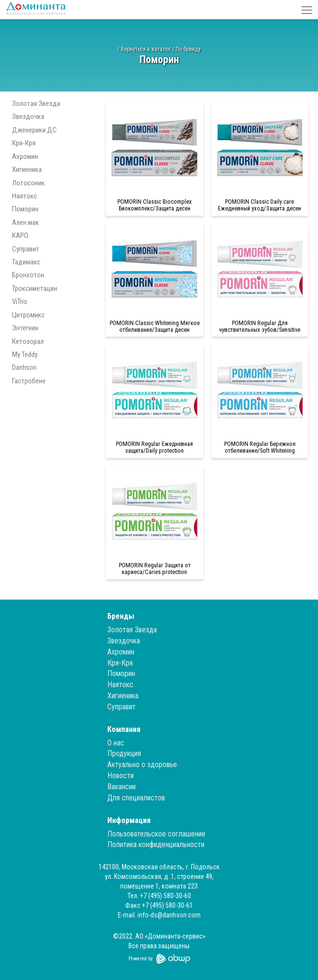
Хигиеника (27, 170)
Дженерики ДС (34, 130)
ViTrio (20, 301)
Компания (124, 729)
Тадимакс (26, 262)
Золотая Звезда (36, 104)
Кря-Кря (24, 143)
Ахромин (25, 157)
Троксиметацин (35, 288)
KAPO (20, 235)
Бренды (121, 616)
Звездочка (28, 117)
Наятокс (25, 196)
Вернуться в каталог (146, 49)
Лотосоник (28, 183)
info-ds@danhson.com (169, 915)
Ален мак (25, 222)
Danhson (24, 367)
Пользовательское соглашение (156, 834)
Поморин (25, 209)
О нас (116, 743)
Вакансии (121, 787)
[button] (307, 10)
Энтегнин (25, 328)
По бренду (188, 49)
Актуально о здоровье (142, 764)
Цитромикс (28, 315)
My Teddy (25, 354)
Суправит (26, 249)
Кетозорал (28, 341)
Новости (121, 776)
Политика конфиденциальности (156, 844)
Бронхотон (28, 275)
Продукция (124, 753)
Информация (129, 820)
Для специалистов (136, 798)
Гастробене (29, 381)
